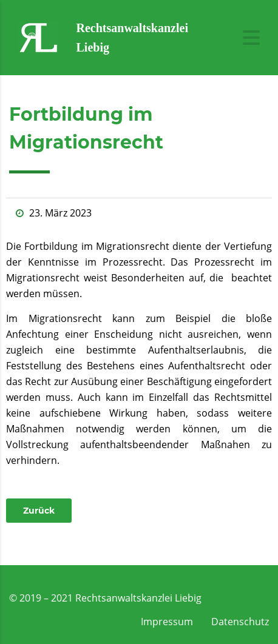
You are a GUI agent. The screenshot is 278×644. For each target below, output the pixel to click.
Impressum (167, 622)
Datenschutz (240, 622)
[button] (39, 511)
